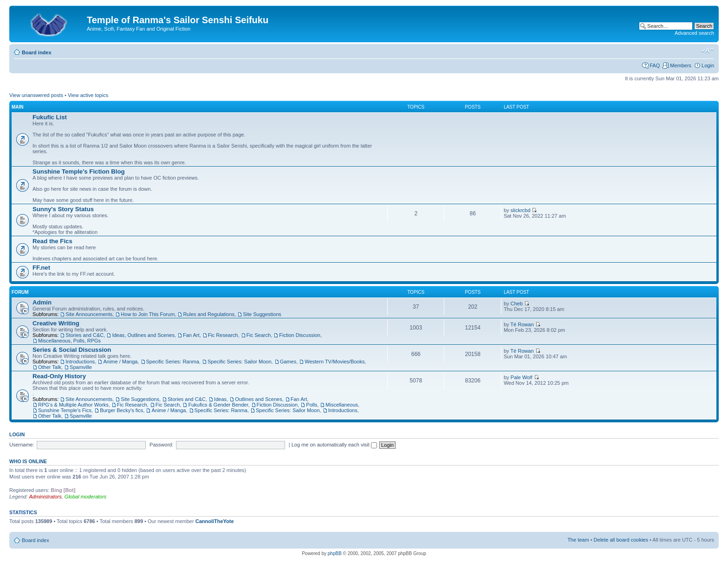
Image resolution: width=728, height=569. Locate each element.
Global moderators (86, 497)
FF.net (41, 268)
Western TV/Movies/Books (335, 362)
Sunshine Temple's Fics (65, 410)
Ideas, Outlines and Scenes (143, 335)
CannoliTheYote (215, 521)
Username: (22, 445)
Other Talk (50, 367)
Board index (37, 52)
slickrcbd (521, 210)
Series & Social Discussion (72, 350)
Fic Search (259, 335)
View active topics (88, 95)
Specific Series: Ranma (173, 362)
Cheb (517, 304)
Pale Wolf (522, 377)
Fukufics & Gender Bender (218, 405)
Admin (42, 302)
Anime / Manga (120, 362)
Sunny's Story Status (63, 209)
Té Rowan (522, 324)
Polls (312, 405)
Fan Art (191, 335)
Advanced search (694, 33)
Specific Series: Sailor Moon (240, 362)
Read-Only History (59, 376)
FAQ (655, 65)
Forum (20, 292)
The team (578, 540)
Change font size (707, 51)
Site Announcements (89, 314)
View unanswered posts (36, 95)
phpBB (335, 553)
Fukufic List (50, 117)
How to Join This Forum (148, 314)
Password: (161, 445)
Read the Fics (52, 241)
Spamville (81, 367)
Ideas (220, 399)
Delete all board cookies (621, 540)
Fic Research (223, 335)
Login (708, 65)
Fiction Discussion (300, 335)
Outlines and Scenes (259, 399)
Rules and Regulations (209, 314)
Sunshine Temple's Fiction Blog (79, 171)
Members (681, 65)
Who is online (28, 461)
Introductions (80, 362)
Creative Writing (56, 323)
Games (288, 362)
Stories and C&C (84, 335)
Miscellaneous (342, 405)
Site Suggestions (262, 314)
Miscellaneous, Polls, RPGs (69, 341)
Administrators (45, 497)
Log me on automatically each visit (334, 445)
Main (18, 107)
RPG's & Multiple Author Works (73, 405)
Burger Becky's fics (121, 410)
